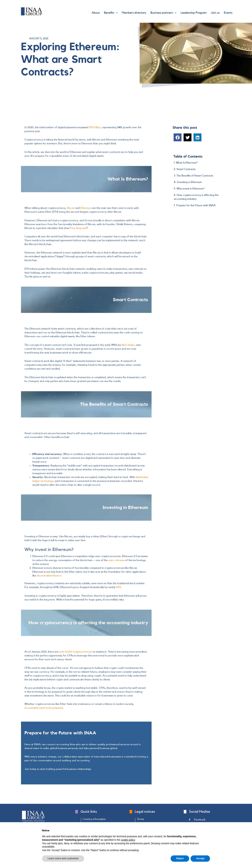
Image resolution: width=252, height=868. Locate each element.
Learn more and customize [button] (63, 858)
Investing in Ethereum (189, 182)
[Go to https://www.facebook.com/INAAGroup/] (210, 821)
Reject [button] (180, 858)
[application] (116, 13)
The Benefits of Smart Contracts (195, 176)
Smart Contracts (186, 169)
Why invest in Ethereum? (191, 189)
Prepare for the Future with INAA (196, 205)
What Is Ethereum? (187, 163)
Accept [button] (200, 858)
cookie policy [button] (128, 840)
